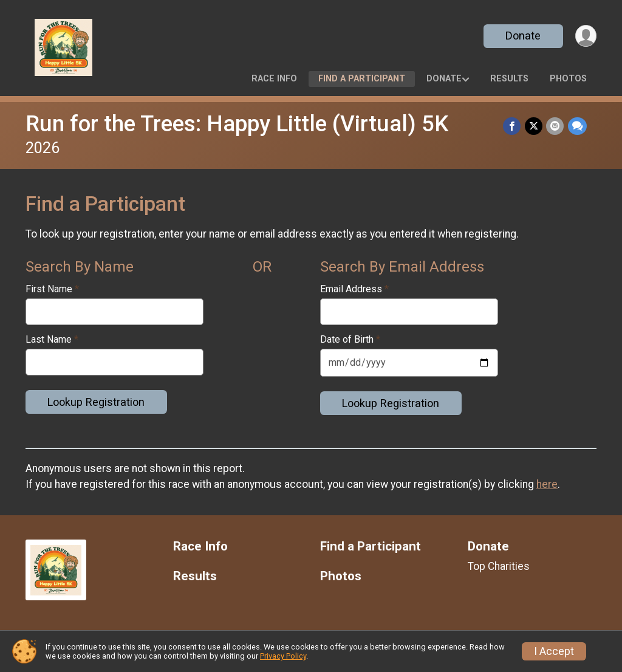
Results (509, 79)
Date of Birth (350, 340)
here (547, 484)
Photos (568, 79)
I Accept (554, 651)
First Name (52, 289)
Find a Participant (362, 79)
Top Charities (499, 566)
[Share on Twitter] (534, 126)
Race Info (274, 79)
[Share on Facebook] (513, 126)
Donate (522, 36)
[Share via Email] (555, 126)
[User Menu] (585, 36)
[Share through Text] (577, 126)
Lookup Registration (96, 402)
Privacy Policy (283, 656)
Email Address (354, 289)
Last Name (52, 340)
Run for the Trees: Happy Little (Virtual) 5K (237, 124)
